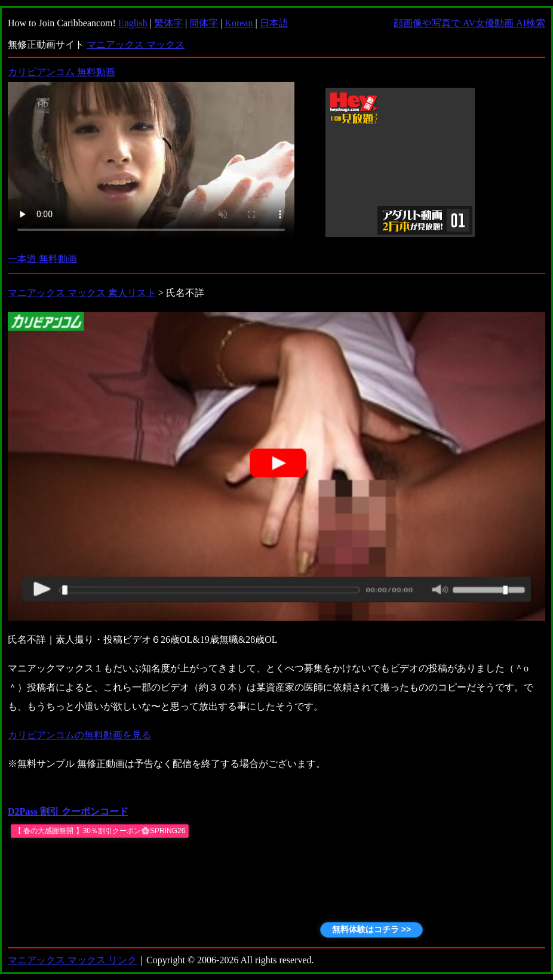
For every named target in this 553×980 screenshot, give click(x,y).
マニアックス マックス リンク (72, 960)
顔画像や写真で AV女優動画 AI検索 (469, 23)
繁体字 (168, 23)
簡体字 (204, 23)
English (133, 23)
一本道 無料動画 (42, 259)
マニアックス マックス (136, 44)
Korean (239, 23)
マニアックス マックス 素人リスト (82, 293)
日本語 (274, 23)
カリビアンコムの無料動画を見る (79, 735)
